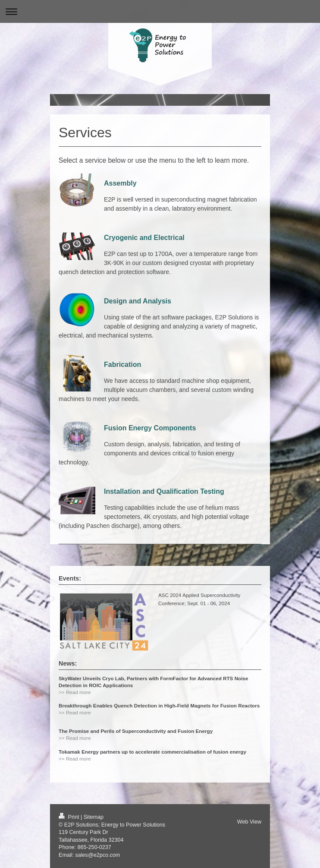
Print (70, 817)
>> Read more (75, 692)
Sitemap (94, 817)
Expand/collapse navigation (160, 11)
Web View (249, 822)
